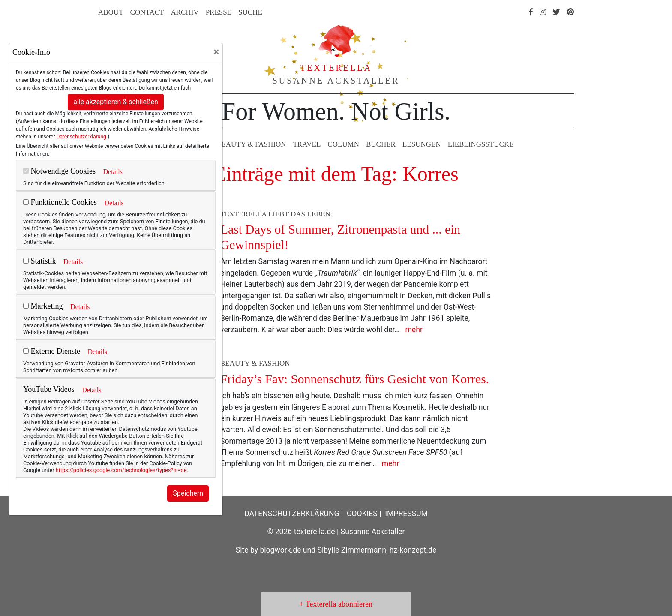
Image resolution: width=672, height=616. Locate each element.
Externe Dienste (52, 351)
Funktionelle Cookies (60, 202)
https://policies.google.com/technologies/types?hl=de (121, 470)
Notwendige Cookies (59, 171)
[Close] (216, 52)
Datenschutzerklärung (81, 137)
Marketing (43, 306)
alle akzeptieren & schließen (116, 102)
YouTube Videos (49, 389)
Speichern (188, 493)
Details (112, 172)
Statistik (40, 261)
